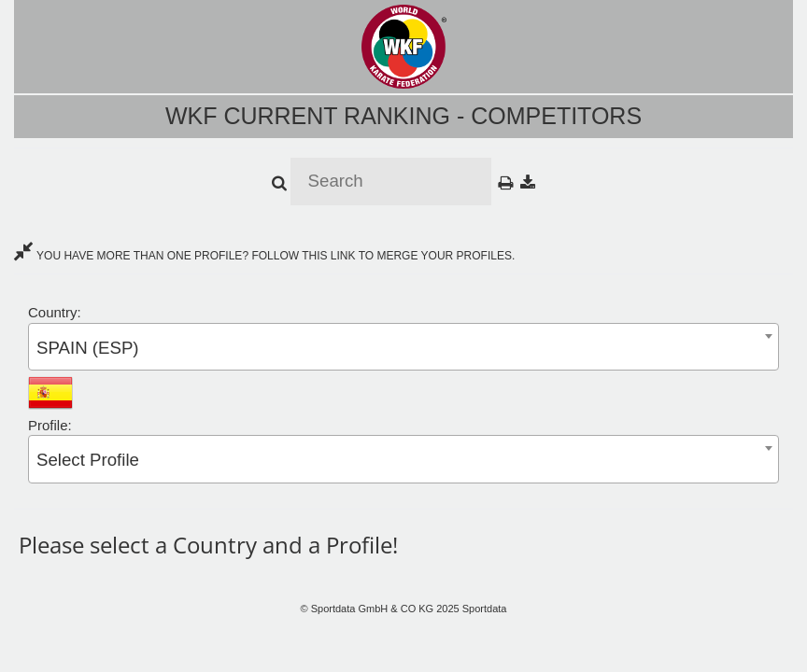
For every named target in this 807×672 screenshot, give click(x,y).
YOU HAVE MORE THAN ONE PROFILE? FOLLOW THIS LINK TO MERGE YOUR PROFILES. (264, 256)
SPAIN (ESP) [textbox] (88, 348)
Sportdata (485, 609)
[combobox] (403, 347)
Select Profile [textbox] (88, 460)
